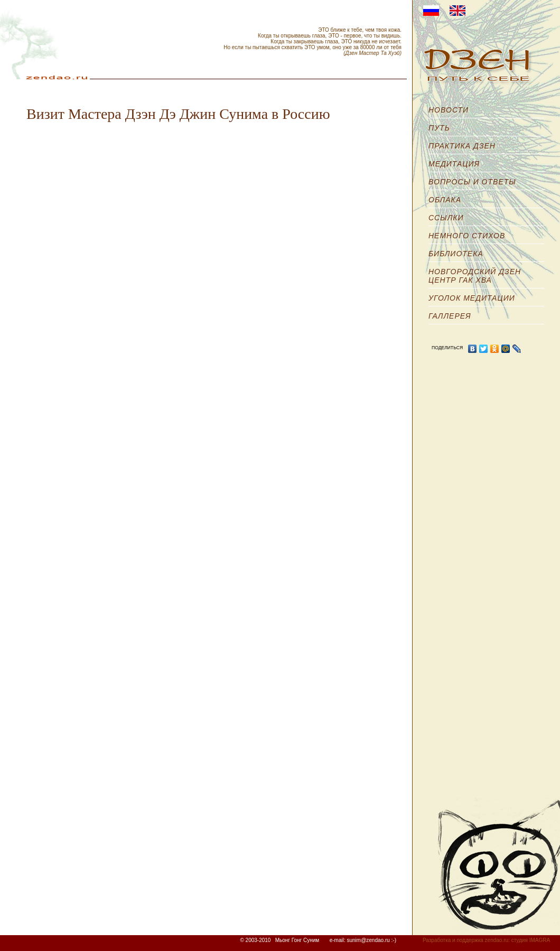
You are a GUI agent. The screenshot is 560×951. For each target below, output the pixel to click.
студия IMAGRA (531, 940)
